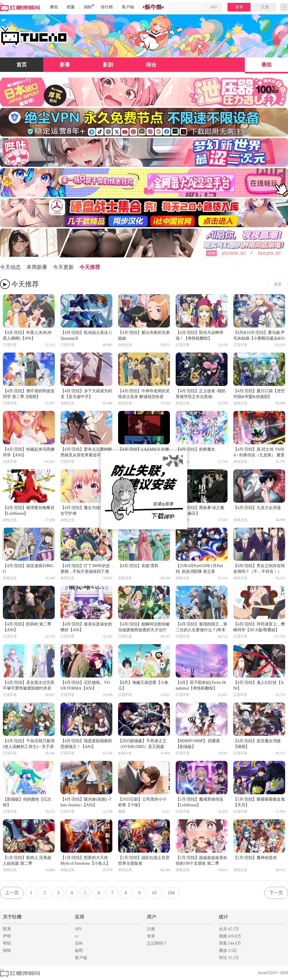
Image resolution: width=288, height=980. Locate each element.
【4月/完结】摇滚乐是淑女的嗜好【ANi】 (86, 627)
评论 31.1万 (229, 958)
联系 (7, 929)
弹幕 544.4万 (230, 943)
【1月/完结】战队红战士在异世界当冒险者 (144, 861)
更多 (278, 284)
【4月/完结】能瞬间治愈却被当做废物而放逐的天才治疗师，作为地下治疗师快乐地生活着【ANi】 (144, 627)
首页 (22, 65)
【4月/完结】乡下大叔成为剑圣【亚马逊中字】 (86, 394)
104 (171, 893)
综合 (151, 65)
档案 (71, 7)
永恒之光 (125, 345)
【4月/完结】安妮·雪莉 (138, 566)
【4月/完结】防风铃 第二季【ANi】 (27, 627)
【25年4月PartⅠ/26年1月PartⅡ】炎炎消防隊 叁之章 (199, 569)
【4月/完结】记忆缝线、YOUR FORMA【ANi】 (85, 685)
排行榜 (107, 7)
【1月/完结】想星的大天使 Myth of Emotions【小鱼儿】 (85, 861)
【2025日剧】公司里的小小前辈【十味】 (142, 802)
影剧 (108, 65)
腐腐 (122, 811)
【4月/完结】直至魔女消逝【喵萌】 (257, 744)
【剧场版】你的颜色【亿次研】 (27, 802)
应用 (79, 917)
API (78, 929)
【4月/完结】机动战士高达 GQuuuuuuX (86, 335)
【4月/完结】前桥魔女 (195, 449)
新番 (65, 65)
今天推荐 (90, 267)
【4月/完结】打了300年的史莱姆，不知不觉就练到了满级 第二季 (85, 569)
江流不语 (10, 345)
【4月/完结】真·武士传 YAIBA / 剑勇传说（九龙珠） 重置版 (259, 453)
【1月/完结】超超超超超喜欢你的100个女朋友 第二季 (201, 861)
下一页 (276, 893)
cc (77, 936)
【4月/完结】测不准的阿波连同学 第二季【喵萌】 (29, 394)
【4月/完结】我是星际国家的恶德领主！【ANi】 (86, 744)
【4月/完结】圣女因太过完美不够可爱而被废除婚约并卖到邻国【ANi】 (29, 686)
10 (154, 893)
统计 (223, 917)
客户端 (128, 7)
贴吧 (79, 951)
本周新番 (37, 267)
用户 (151, 917)
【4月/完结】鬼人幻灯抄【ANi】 (258, 685)
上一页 (12, 893)
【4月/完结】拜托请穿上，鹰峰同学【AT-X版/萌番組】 (259, 627)
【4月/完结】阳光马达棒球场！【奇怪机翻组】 (199, 335)
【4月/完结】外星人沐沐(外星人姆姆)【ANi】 (27, 335)
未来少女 (125, 753)
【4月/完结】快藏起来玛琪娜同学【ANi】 (29, 452)
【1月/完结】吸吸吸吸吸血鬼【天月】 (259, 802)
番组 (54, 7)
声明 (7, 936)
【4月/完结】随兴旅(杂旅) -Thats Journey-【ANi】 (86, 802)
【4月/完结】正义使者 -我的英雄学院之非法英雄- (201, 394)
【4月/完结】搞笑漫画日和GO (28, 569)
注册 (265, 7)
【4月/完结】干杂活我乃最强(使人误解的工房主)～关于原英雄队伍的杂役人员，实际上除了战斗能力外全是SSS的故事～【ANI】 (29, 744)
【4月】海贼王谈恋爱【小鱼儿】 (143, 685)
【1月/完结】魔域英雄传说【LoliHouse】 (199, 802)
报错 (7, 951)
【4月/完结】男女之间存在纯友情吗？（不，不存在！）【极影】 (259, 569)
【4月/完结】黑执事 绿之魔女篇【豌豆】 (200, 511)
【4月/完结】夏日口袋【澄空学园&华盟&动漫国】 (259, 394)
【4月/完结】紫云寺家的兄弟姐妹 (144, 335)
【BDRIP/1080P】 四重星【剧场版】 (198, 744)
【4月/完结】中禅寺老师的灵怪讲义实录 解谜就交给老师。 (144, 394)
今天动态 (10, 267)
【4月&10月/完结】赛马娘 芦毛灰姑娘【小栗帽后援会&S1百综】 (259, 336)
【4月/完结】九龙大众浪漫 (257, 508)
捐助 (89, 7)
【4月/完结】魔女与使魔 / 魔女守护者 (86, 511)
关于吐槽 (12, 917)
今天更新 (63, 267)
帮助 (7, 943)
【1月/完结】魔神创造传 (255, 858)
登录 (239, 7)
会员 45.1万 (229, 929)
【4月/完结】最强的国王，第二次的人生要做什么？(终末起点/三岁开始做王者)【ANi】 (201, 627)
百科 (79, 943)
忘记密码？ (157, 943)
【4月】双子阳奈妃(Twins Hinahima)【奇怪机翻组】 (201, 685)
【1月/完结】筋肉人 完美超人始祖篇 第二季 (27, 861)
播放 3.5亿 (228, 951)
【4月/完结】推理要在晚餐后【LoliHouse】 (29, 511)
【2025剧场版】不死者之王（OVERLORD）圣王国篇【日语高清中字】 (142, 744)
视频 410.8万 (230, 936)
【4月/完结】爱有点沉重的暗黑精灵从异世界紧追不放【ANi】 (86, 453)
